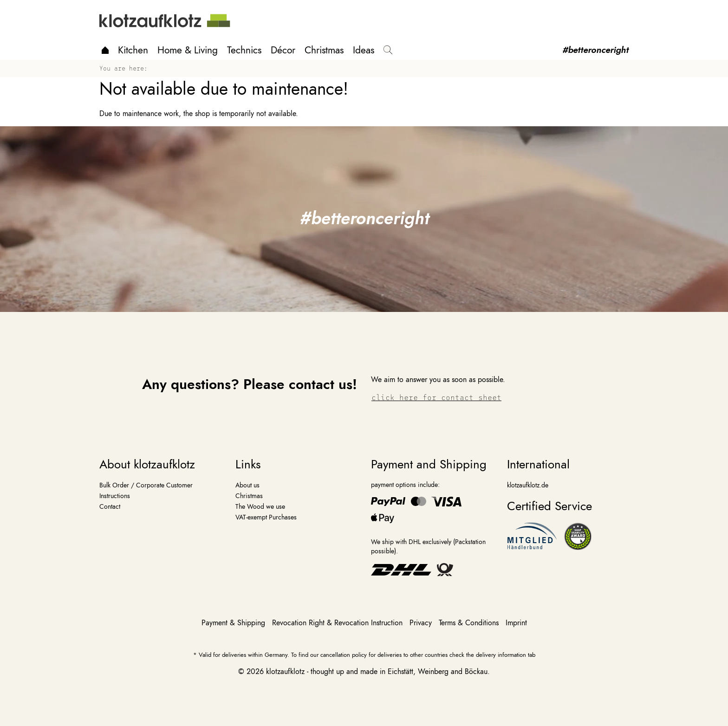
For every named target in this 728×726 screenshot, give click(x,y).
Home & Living (188, 50)
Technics (244, 50)
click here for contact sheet (436, 397)
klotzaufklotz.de (528, 485)
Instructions (115, 496)
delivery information (501, 655)
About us (247, 485)
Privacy (422, 623)
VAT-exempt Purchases (266, 517)
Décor (283, 50)
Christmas (324, 50)
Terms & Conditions (470, 623)
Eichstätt (400, 672)
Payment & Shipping (234, 623)
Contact (110, 506)
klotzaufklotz (285, 672)
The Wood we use (260, 506)
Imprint (516, 623)
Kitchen (133, 50)
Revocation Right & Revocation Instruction (338, 623)
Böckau (476, 672)
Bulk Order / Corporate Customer (146, 485)
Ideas (364, 50)
